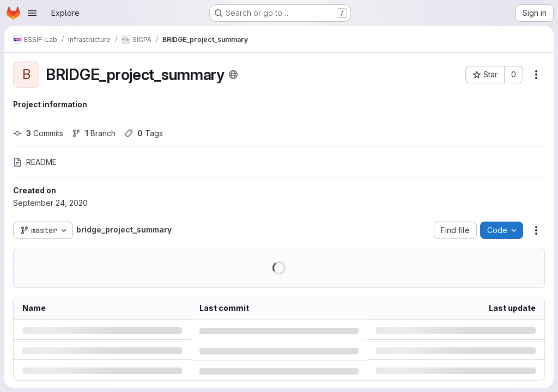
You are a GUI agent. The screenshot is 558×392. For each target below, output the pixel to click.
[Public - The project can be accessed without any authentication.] (233, 75)
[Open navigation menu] (32, 13)
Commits (38, 133)
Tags (144, 133)
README (35, 162)
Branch (94, 133)
